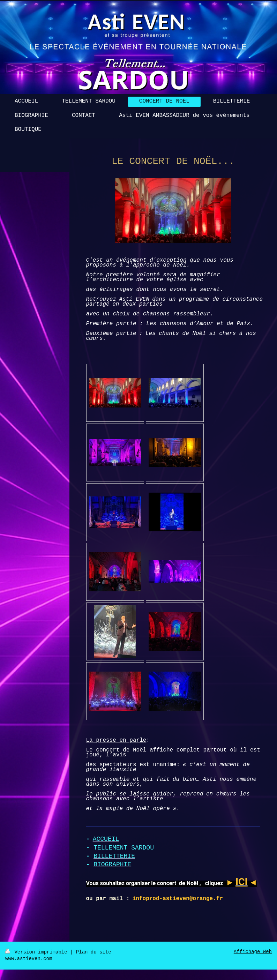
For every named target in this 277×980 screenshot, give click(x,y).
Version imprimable (38, 952)
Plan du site (94, 952)
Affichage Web (253, 952)
